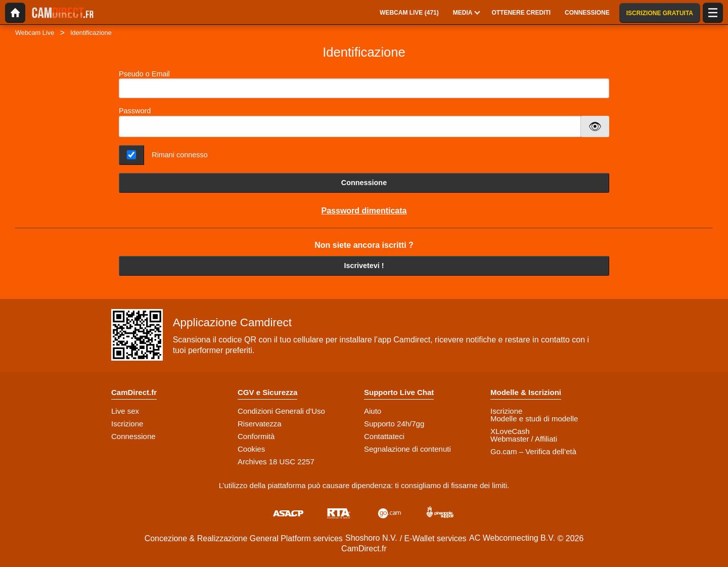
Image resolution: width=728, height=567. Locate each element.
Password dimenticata (364, 211)
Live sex (125, 411)
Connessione (364, 183)
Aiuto (373, 411)
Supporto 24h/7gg (394, 424)
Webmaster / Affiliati (524, 439)
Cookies (251, 449)
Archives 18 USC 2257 (276, 462)
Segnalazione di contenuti (407, 449)
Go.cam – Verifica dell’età (533, 451)
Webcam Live (35, 33)
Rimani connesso (179, 155)
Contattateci (384, 436)
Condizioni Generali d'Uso (281, 411)
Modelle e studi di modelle (534, 419)
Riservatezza (260, 424)
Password (135, 111)
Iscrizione (127, 424)
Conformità (256, 436)
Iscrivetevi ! (364, 266)
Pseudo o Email (364, 84)
